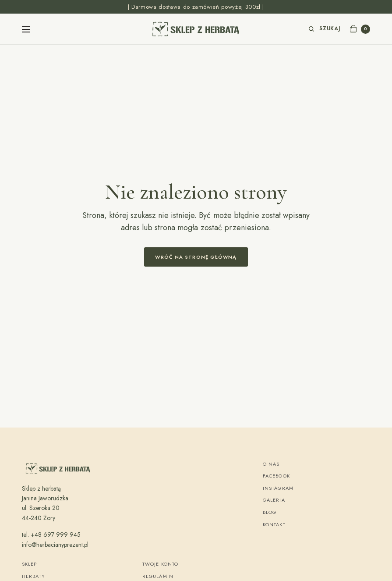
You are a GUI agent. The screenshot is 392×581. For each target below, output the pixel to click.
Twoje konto (160, 564)
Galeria (274, 500)
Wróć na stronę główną (196, 257)
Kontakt (274, 524)
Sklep (30, 564)
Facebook (276, 476)
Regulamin (158, 576)
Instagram (278, 488)
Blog (270, 512)
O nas (271, 464)
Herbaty (34, 576)
